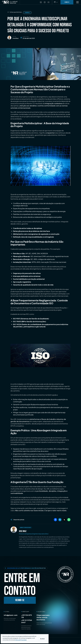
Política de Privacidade (21, 640)
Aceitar (42, 639)
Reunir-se (20, 600)
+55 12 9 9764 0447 (27, 621)
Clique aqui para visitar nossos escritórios (43, 617)
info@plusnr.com (11, 615)
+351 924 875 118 (27, 616)
